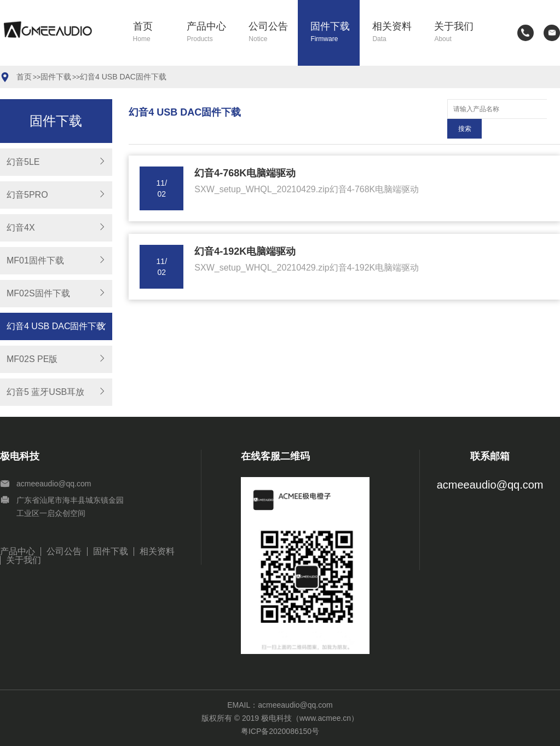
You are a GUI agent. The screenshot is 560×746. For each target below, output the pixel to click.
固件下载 (335, 33)
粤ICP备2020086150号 (280, 731)
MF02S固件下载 (38, 293)
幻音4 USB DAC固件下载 (123, 77)
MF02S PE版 (32, 359)
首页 (154, 33)
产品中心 (211, 33)
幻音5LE (23, 162)
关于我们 (458, 33)
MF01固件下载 (35, 260)
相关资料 (397, 33)
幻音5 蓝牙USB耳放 (45, 392)
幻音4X (21, 228)
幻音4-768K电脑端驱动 (245, 153)
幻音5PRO (27, 195)
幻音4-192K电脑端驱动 (245, 232)
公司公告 (273, 33)
